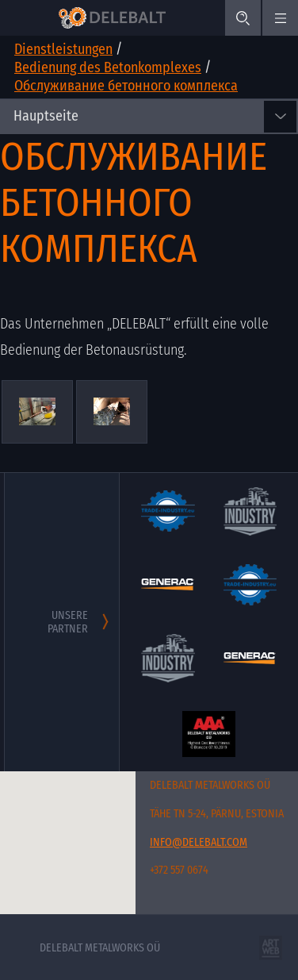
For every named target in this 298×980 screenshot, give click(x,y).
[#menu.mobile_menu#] (280, 18)
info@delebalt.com (199, 842)
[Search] (243, 18)
